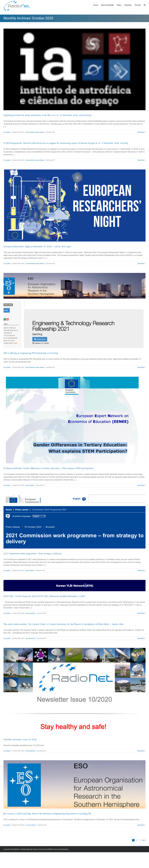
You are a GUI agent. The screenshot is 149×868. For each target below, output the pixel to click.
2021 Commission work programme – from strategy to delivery (33, 554)
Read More (141, 132)
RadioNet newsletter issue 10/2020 (20, 739)
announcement (30, 132)
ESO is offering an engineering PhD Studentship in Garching (31, 353)
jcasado (8, 132)
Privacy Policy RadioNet (60, 849)
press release (40, 132)
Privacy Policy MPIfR (45, 849)
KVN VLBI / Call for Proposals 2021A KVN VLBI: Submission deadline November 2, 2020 (44, 596)
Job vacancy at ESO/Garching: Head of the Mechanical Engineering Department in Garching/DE (47, 814)
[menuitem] (97, 5)
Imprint (36, 849)
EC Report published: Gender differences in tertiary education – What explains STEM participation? (49, 468)
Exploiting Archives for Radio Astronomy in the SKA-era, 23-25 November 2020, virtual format (47, 115)
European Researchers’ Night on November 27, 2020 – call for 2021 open (38, 247)
